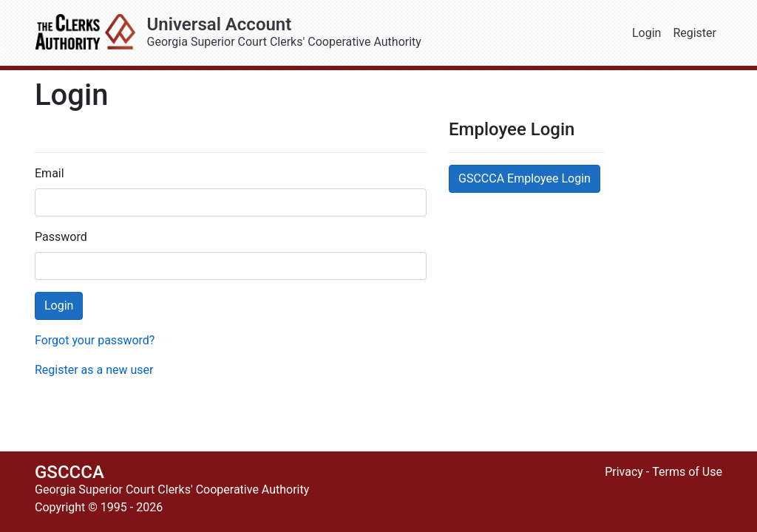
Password (61, 237)
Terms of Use (687, 472)
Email (50, 173)
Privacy (624, 472)
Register (695, 33)
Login (646, 33)
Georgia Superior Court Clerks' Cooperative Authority (387, 32)
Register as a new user (94, 370)
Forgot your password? (95, 340)
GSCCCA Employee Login (525, 178)
